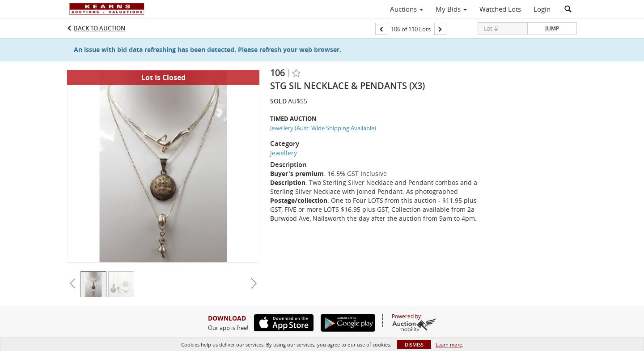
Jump (552, 28)
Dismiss (414, 345)
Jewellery (284, 153)
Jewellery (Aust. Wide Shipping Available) (323, 128)
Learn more (449, 345)
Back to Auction (100, 28)
